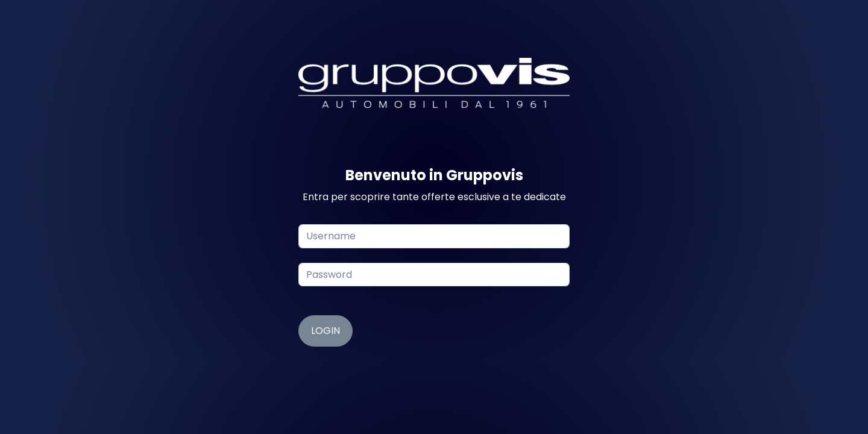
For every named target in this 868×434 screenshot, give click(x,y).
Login (325, 331)
